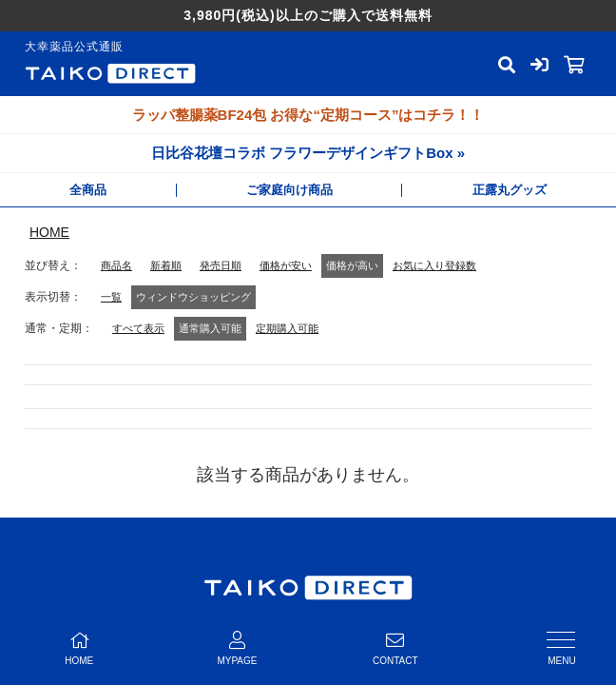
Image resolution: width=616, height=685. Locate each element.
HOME (49, 232)
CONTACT (395, 648)
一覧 (111, 297)
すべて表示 (138, 328)
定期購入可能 (287, 328)
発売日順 (221, 265)
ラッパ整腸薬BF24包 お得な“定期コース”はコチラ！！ (308, 115)
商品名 (116, 265)
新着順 (166, 265)
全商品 (88, 190)
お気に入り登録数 (434, 265)
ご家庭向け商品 (289, 190)
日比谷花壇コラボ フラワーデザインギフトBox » (308, 153)
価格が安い (286, 265)
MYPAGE (237, 648)
